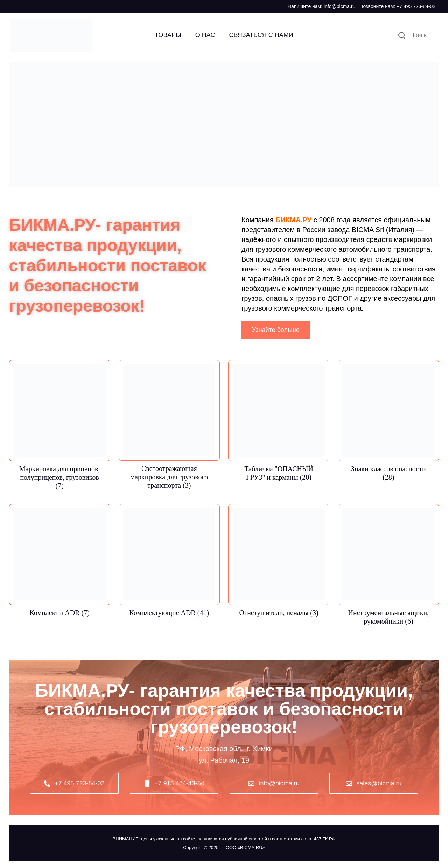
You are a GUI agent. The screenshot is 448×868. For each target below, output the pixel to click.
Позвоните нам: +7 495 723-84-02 (397, 6)
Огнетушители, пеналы (279, 613)
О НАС (205, 35)
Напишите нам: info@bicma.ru (322, 6)
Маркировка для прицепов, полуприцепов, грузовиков (59, 477)
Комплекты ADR (60, 613)
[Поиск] (412, 35)
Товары (168, 35)
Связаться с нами (261, 35)
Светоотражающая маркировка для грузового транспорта (169, 477)
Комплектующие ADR (169, 613)
